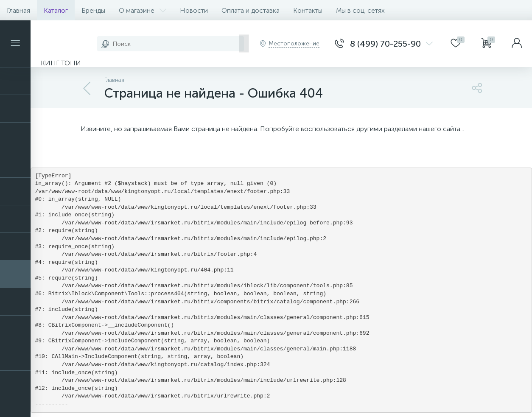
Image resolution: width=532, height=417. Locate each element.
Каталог (56, 10)
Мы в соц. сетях (360, 10)
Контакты (308, 10)
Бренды (93, 10)
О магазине (143, 10)
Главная (18, 10)
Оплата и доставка (251, 10)
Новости (194, 10)
